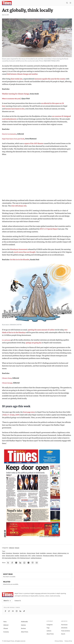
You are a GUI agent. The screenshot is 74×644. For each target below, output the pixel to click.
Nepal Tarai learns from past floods (13, 139)
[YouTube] (13, 611)
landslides (43, 553)
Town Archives (66, 631)
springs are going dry (34, 343)
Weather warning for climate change (16, 94)
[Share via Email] (37, 563)
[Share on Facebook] (12, 563)
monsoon (49, 553)
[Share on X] (8, 563)
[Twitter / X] (9, 611)
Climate (17, 548)
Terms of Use (68, 641)
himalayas (9, 553)
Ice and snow (6, 340)
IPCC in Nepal (59, 556)
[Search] (67, 3)
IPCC (30, 556)
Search (63, 634)
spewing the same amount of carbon (41, 330)
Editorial (12, 548)
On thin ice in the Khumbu (20, 260)
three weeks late (17, 79)
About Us (7, 601)
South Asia (23, 553)
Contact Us (18, 601)
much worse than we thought (25, 252)
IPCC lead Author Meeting (9, 558)
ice (68, 553)
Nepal (4, 553)
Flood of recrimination (9, 134)
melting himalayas (36, 558)
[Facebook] (5, 611)
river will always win (19, 206)
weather (17, 556)
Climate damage (7, 383)
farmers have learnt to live (15, 109)
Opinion (23, 625)
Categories (50, 625)
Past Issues (64, 625)
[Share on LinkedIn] (20, 563)
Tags (48, 628)
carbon (34, 556)
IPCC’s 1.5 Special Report (49, 229)
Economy (6, 632)
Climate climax (7, 378)
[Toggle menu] (70, 3)
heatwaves (39, 556)
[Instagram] (17, 611)
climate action (10, 556)
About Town (25, 632)
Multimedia (24, 622)
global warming (62, 553)
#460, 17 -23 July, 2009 (11, 415)
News (5, 622)
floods (38, 553)
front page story (29, 412)
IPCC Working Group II (24, 558)
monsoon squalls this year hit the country (50, 79)
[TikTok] (24, 611)
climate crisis (24, 556)
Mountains (16, 553)
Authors (49, 631)
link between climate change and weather (22, 74)
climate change (31, 553)
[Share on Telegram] (28, 563)
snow (4, 556)
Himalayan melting (49, 556)
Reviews (23, 628)
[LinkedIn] (20, 611)
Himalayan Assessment (19, 249)
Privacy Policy (59, 641)
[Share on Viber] (33, 563)
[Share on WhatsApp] (24, 563)
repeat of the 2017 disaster (34, 143)
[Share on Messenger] (16, 563)
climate (55, 553)
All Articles (64, 628)
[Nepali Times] (8, 595)
